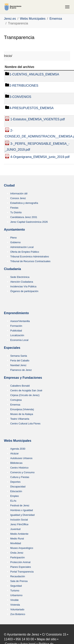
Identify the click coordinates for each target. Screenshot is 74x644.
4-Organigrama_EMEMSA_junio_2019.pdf (39, 157)
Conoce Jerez (18, 198)
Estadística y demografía (24, 203)
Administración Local (22, 247)
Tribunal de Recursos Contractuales (30, 261)
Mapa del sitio (47, 639)
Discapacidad (18, 487)
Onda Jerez (17, 553)
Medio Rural (17, 539)
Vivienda (15, 605)
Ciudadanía (12, 269)
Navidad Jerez (18, 365)
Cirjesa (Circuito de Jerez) (25, 395)
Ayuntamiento (14, 230)
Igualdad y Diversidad (22, 515)
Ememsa (15, 405)
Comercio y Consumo (22, 472)
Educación (16, 491)
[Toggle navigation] (67, 7)
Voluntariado (17, 609)
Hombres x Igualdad (22, 510)
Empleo (15, 496)
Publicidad (16, 331)
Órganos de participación (24, 291)
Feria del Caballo (20, 361)
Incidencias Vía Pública (23, 286)
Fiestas (14, 208)
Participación (17, 557)
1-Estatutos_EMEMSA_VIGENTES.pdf (37, 119)
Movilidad (16, 543)
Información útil (19, 193)
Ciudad (9, 185)
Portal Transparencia (22, 572)
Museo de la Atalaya (22, 414)
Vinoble (14, 600)
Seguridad (16, 586)
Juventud (15, 529)
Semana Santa (19, 356)
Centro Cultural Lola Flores (25, 424)
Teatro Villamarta (20, 419)
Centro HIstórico (19, 468)
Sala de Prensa (19, 581)
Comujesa (16, 400)
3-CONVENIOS (20, 97)
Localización (17, 335)
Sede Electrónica (20, 277)
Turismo (15, 591)
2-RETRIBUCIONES (24, 86)
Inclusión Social (19, 520)
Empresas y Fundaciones (23, 378)
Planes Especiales (21, 567)
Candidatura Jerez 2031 (24, 217)
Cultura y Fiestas (20, 477)
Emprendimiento (16, 313)
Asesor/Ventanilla (20, 321)
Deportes (15, 482)
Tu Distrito (16, 212)
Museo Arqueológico (22, 548)
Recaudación (18, 576)
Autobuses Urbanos (21, 458)
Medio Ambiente (19, 534)
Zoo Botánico (18, 614)
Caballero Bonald (20, 386)
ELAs (13, 501)
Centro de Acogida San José (26, 390)
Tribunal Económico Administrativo (30, 257)
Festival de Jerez (20, 505)
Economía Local (19, 340)
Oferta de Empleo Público (25, 252)
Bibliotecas (16, 463)
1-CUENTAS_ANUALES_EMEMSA (34, 75)
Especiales (12, 348)
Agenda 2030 (18, 449)
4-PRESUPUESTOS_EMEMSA (32, 108)
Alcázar (15, 453)
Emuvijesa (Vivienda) (22, 409)
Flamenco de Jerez (21, 370)
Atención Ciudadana (22, 282)
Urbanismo (16, 595)
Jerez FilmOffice (19, 524)
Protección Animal (20, 562)
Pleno (14, 238)
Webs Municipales (18, 441)
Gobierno (15, 242)
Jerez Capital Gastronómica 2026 (29, 222)
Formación (16, 326)
